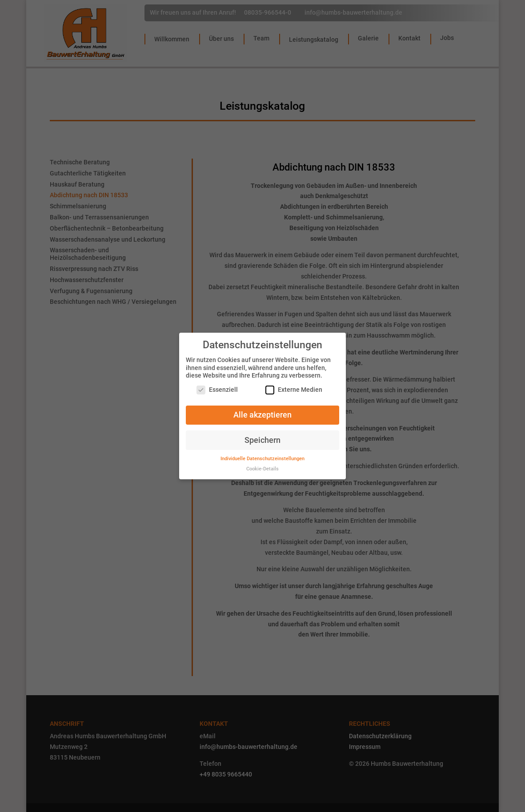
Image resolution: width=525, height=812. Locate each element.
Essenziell (217, 385)
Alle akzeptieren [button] (262, 410)
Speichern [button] (262, 435)
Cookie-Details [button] (262, 464)
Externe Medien (294, 385)
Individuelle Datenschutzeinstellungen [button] (262, 454)
